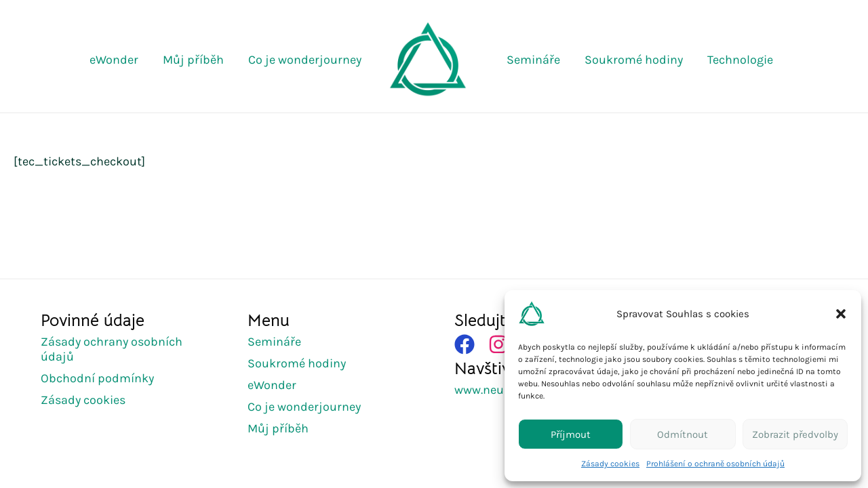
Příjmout (571, 434)
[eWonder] (277, 385)
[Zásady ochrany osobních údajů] (124, 349)
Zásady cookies (610, 464)
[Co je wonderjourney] (309, 407)
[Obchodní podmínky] (102, 378)
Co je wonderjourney (305, 60)
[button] (841, 314)
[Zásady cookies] (88, 400)
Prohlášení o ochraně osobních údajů (715, 464)
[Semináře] (279, 342)
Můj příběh (193, 60)
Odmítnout (683, 434)
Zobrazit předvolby (795, 434)
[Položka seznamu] (498, 344)
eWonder (114, 60)
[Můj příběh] (283, 428)
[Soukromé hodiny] (302, 363)
